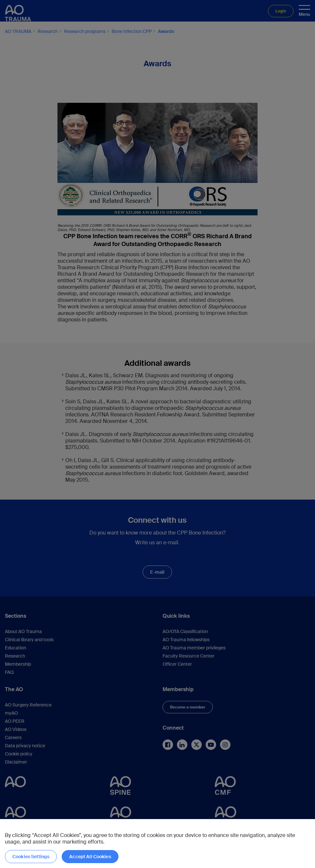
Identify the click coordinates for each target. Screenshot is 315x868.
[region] (157, 844)
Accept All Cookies (90, 857)
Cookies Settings (31, 857)
